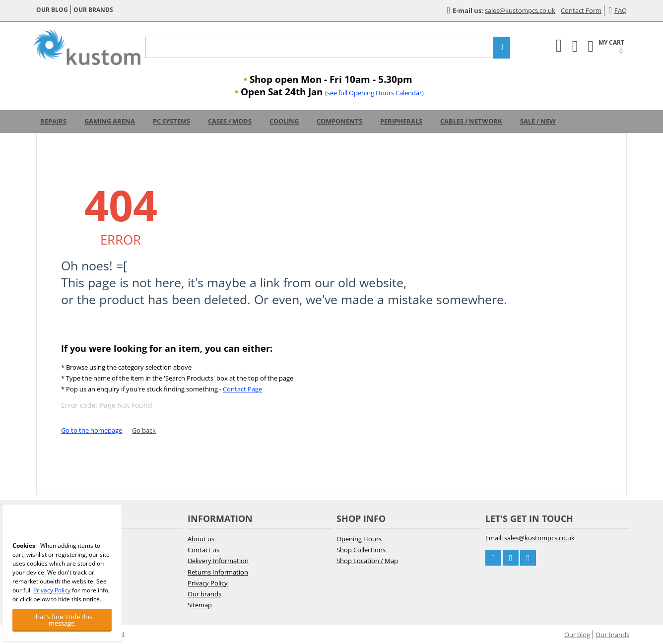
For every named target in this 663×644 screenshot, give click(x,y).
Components (339, 121)
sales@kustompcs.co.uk (520, 10)
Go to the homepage (92, 430)
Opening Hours (359, 539)
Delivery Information (218, 561)
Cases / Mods (230, 121)
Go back (144, 430)
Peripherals (401, 121)
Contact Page (242, 389)
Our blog (52, 10)
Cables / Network (471, 121)
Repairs (53, 121)
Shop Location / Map (367, 561)
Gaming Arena (110, 121)
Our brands (93, 10)
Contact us (203, 550)
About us (201, 539)
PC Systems (171, 121)
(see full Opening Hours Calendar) (374, 93)
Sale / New (538, 121)
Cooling (284, 121)
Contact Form (581, 10)
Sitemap (200, 605)
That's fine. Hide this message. (62, 620)
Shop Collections (361, 550)
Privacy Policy (208, 583)
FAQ (618, 10)
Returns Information (218, 572)
